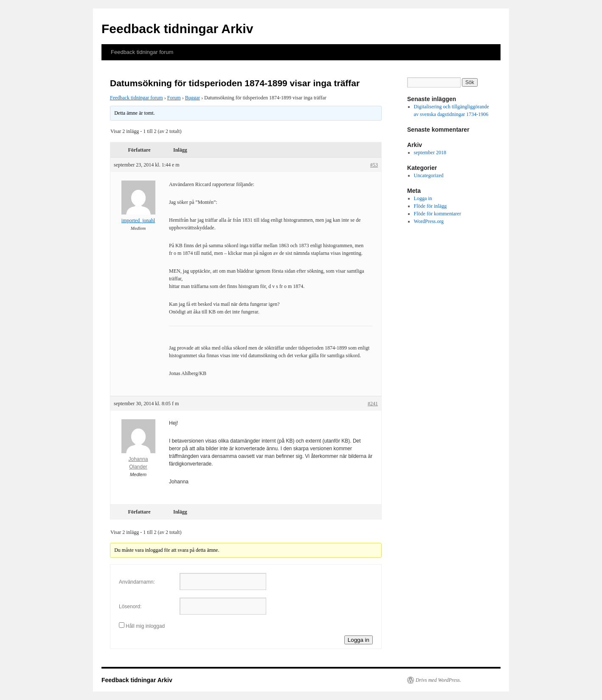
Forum (174, 98)
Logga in (359, 640)
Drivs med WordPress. (438, 680)
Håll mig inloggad (145, 626)
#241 (373, 404)
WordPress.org (429, 221)
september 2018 (430, 152)
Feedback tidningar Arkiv (177, 29)
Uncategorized (429, 175)
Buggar (193, 98)
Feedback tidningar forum (142, 52)
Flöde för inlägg (430, 206)
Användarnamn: (137, 582)
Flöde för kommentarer (437, 214)
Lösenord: (130, 607)
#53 (374, 165)
